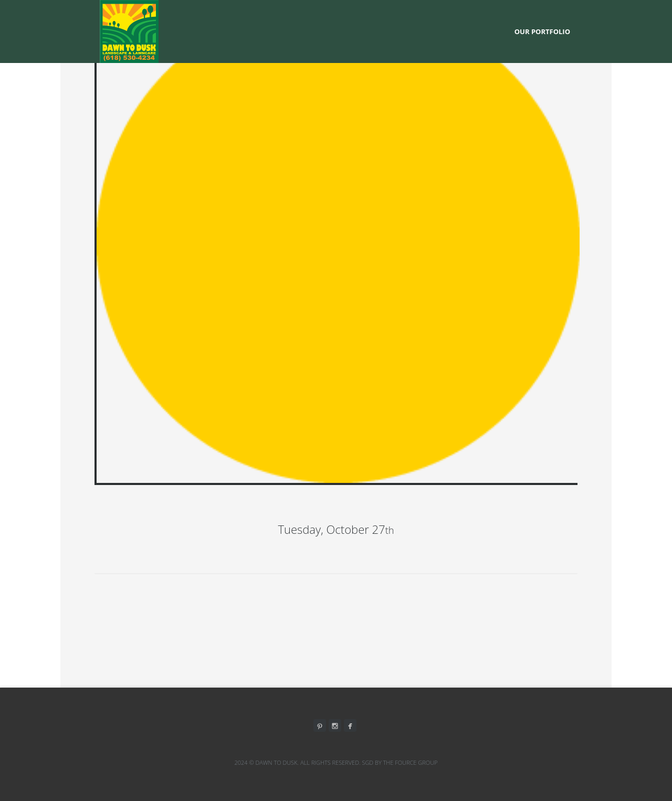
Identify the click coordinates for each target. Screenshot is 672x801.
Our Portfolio (542, 31)
